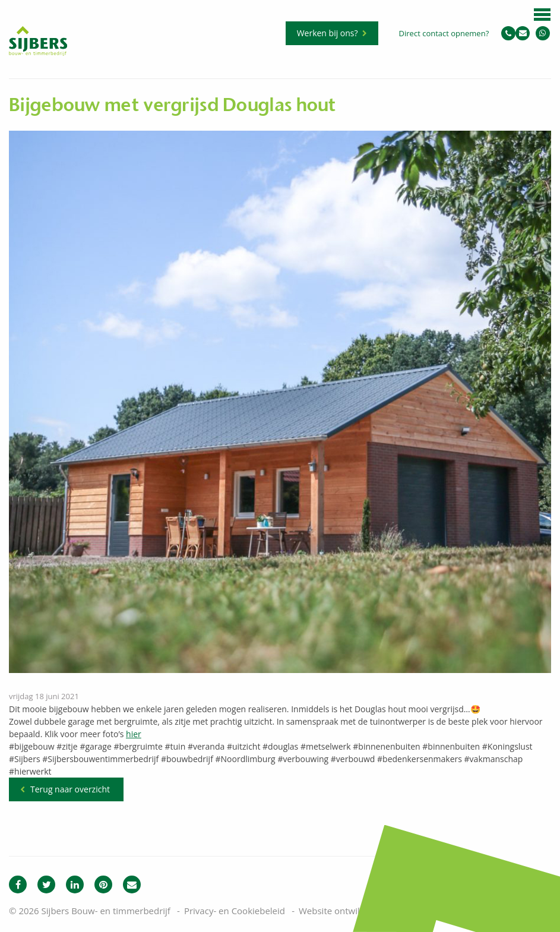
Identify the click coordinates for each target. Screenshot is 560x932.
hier (134, 734)
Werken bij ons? (328, 33)
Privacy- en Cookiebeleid (235, 911)
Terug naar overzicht (70, 789)
